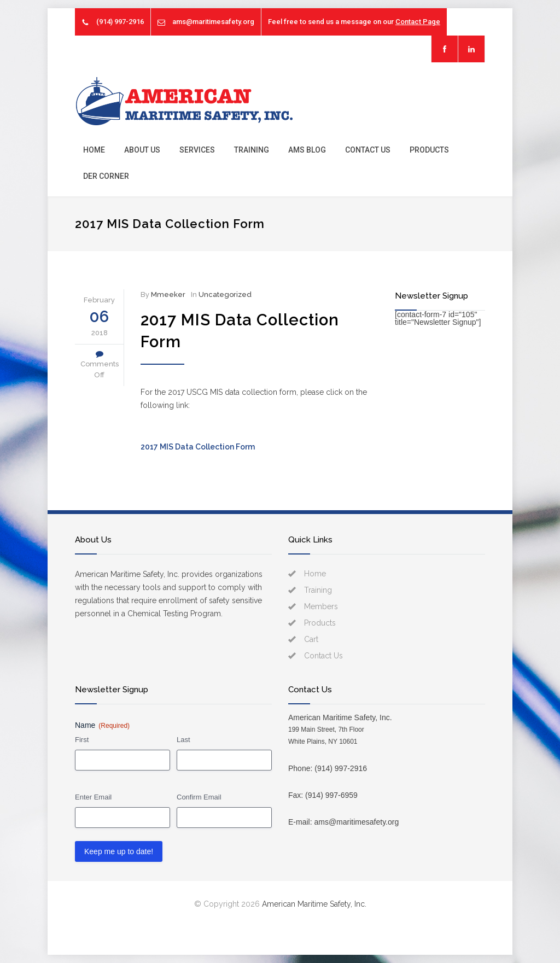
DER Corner (106, 176)
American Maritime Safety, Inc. (314, 904)
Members (321, 606)
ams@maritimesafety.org (213, 22)
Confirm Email (199, 797)
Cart (311, 639)
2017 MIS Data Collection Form (198, 447)
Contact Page (418, 22)
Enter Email (93, 797)
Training (252, 150)
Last (183, 740)
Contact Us (368, 150)
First (82, 740)
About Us (142, 150)
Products (429, 150)
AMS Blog (307, 150)
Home (94, 150)
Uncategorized (225, 294)
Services (197, 150)
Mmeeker (168, 294)
